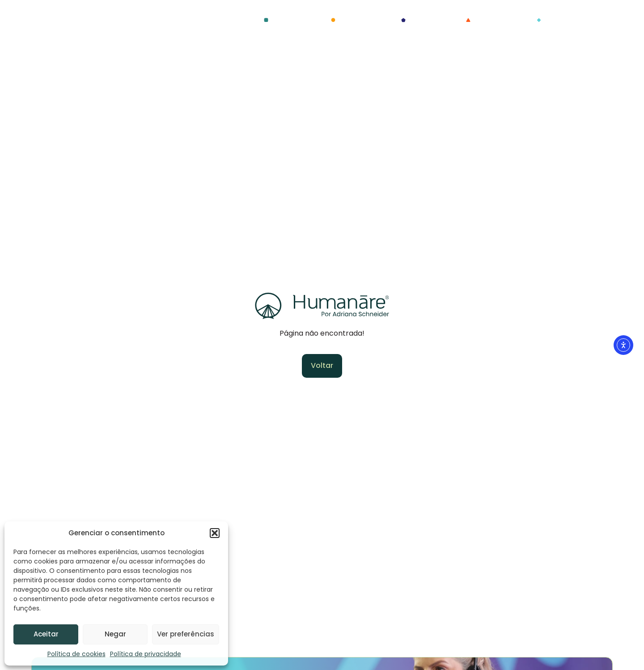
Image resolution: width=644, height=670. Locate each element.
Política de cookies (76, 654)
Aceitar (46, 634)
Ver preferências (186, 634)
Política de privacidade (146, 654)
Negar (115, 634)
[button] (215, 533)
